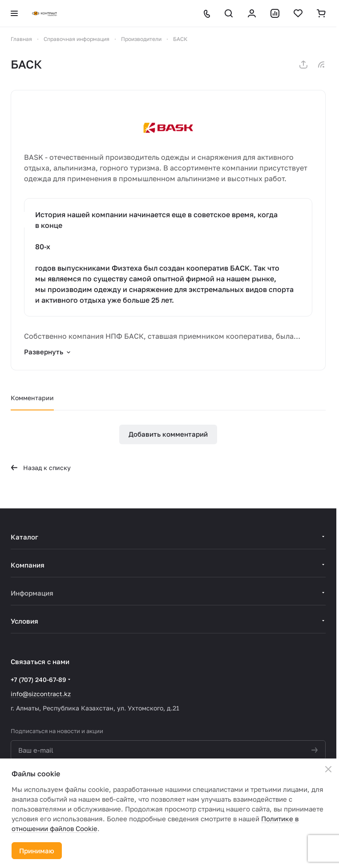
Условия (24, 621)
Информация (32, 593)
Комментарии (32, 398)
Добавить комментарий (168, 434)
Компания (28, 565)
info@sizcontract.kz (41, 694)
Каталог (24, 537)
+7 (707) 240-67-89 (38, 679)
